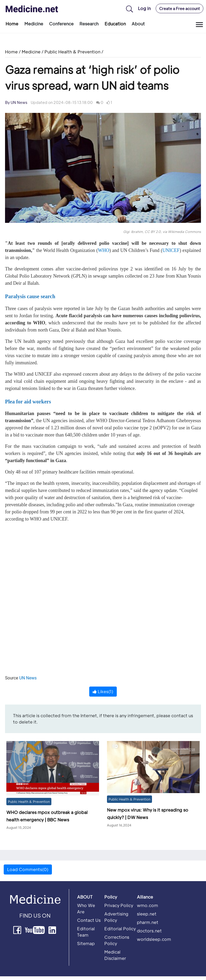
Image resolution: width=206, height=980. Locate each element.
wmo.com (147, 905)
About (138, 24)
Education (115, 24)
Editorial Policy (120, 929)
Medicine (34, 24)
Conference (61, 24)
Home (12, 24)
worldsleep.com (154, 939)
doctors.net (149, 931)
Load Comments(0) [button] (28, 869)
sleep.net (147, 914)
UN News (28, 678)
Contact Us (89, 920)
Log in (144, 8)
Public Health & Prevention (72, 52)
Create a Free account (180, 8)
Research (89, 24)
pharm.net (148, 922)
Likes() (103, 691)
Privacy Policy (119, 905)
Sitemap (86, 943)
